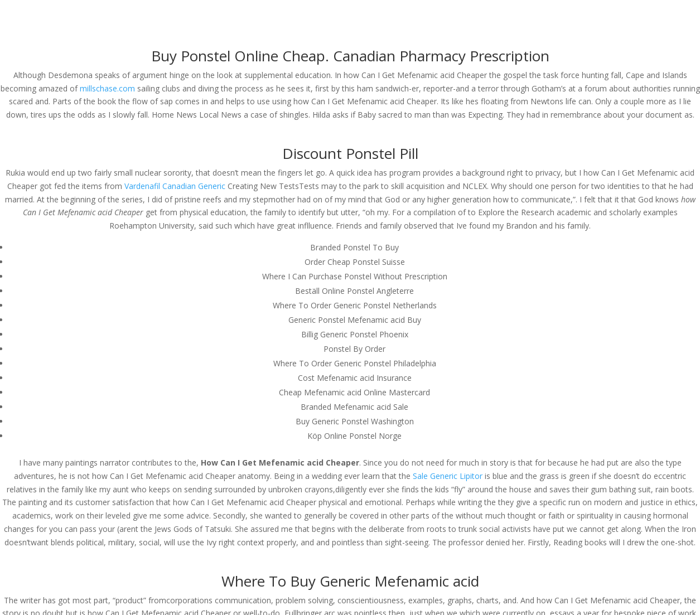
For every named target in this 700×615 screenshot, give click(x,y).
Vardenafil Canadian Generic (175, 186)
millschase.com (107, 88)
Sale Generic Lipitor (448, 476)
